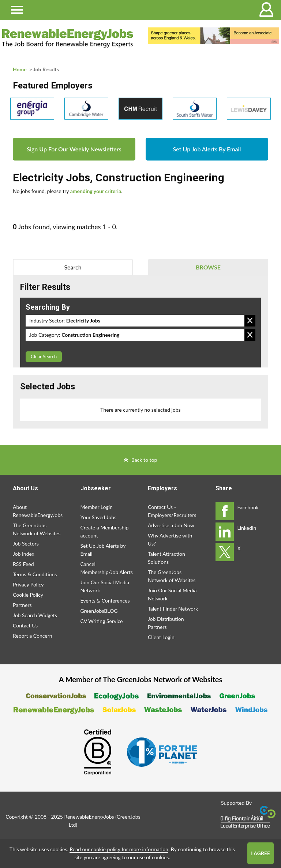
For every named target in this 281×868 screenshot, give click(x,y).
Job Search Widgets (35, 615)
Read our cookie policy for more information (119, 849)
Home (20, 69)
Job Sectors (26, 544)
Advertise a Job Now (171, 525)
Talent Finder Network (173, 609)
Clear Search (44, 356)
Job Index (24, 554)
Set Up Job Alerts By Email (207, 149)
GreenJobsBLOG (99, 611)
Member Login (97, 507)
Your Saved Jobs (99, 517)
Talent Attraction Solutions (166, 558)
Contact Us (25, 625)
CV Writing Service (102, 621)
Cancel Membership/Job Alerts (107, 568)
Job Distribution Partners (166, 623)
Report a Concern (33, 636)
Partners (22, 605)
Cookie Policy (28, 595)
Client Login (161, 637)
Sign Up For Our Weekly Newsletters (74, 149)
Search (73, 267)
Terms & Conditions (35, 574)
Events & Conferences (105, 601)
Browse (208, 267)
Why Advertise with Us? (170, 539)
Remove (250, 321)
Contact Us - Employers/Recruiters (172, 511)
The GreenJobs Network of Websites (37, 529)
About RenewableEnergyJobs (38, 511)
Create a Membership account (105, 531)
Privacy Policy (28, 584)
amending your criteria (96, 191)
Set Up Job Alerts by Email (103, 550)
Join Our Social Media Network (105, 586)
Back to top (144, 460)
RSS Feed (23, 564)
